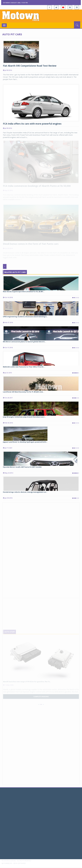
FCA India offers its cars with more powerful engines (32, 124)
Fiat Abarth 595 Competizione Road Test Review (30, 66)
